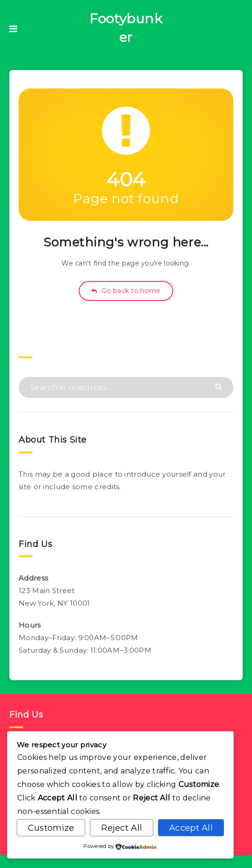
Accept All (191, 828)
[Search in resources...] (126, 387)
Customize (51, 828)
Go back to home (126, 291)
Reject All (122, 828)
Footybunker (126, 28)
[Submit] (220, 386)
